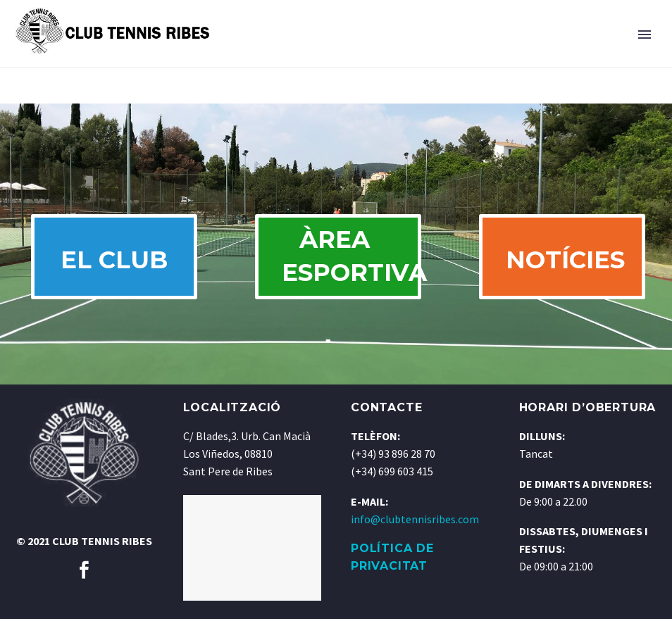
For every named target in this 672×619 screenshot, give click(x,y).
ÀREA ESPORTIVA (351, 265)
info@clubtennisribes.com (415, 537)
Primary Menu (645, 35)
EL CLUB (114, 269)
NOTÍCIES (570, 269)
